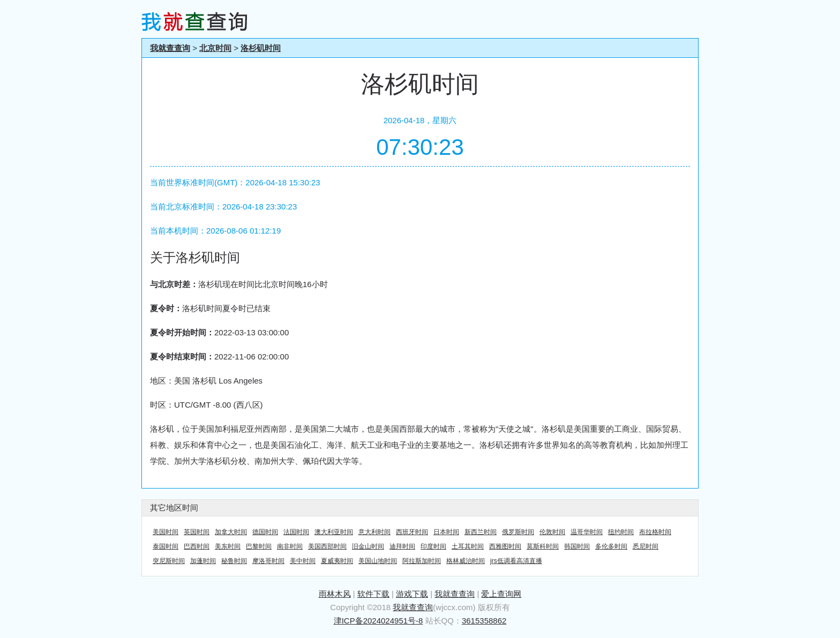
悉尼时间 (646, 546)
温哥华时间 (587, 532)
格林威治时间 (466, 561)
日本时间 (446, 532)
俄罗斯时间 (518, 532)
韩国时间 (577, 546)
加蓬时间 (203, 561)
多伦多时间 (611, 546)
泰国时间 (166, 546)
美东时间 (228, 546)
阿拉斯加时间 (422, 561)
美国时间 (166, 532)
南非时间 (290, 546)
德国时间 (265, 532)
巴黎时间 (259, 546)
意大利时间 (374, 532)
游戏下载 (412, 594)
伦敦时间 (552, 532)
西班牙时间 (412, 532)
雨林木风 (335, 594)
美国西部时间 (327, 546)
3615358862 (484, 621)
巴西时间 (197, 546)
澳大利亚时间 (334, 532)
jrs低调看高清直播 (516, 561)
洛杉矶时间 (261, 48)
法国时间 (296, 532)
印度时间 (433, 546)
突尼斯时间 (169, 561)
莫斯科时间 (543, 546)
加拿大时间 (231, 532)
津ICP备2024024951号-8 (378, 621)
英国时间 (197, 532)
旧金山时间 (368, 546)
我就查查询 (170, 48)
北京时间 (215, 48)
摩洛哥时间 (268, 561)
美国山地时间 (378, 561)
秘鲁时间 (234, 561)
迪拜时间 (402, 546)
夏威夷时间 (337, 561)
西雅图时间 (505, 546)
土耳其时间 (468, 546)
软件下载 (373, 594)
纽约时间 (621, 532)
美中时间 (303, 561)
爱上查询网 (501, 594)
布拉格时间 (655, 532)
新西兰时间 (481, 532)
